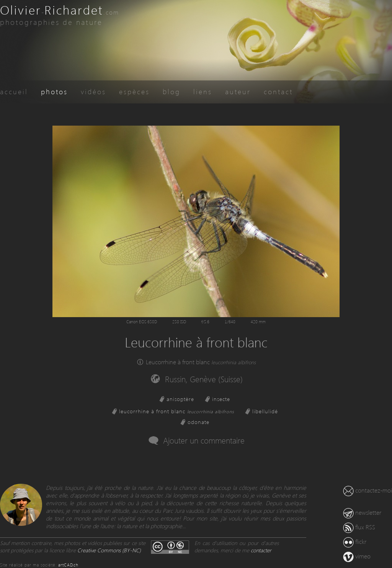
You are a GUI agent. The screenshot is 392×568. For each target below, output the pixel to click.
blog (171, 91)
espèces (134, 91)
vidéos (93, 91)
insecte (221, 399)
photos (54, 91)
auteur (238, 91)
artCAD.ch (68, 565)
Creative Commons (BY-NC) (109, 550)
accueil (14, 91)
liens (203, 91)
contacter (261, 550)
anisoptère (180, 399)
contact (278, 91)
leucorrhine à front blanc (177, 411)
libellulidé (265, 411)
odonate (198, 422)
